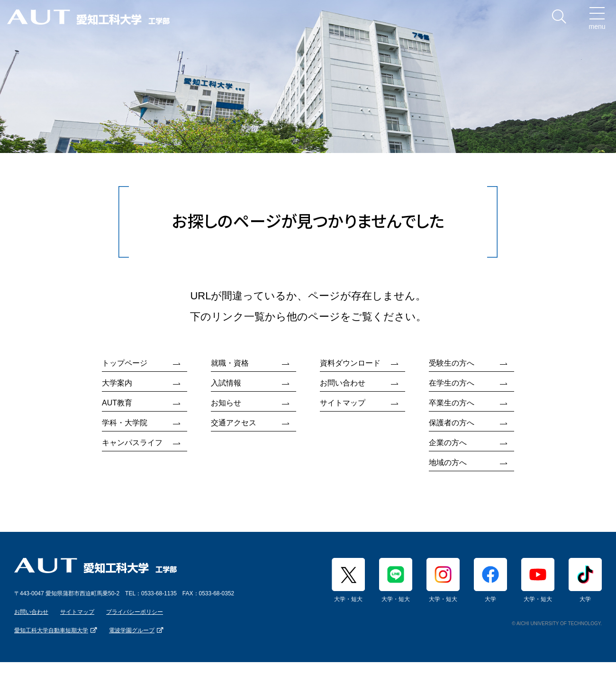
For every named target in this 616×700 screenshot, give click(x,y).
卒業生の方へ (452, 403)
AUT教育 (117, 403)
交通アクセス (234, 423)
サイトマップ (343, 403)
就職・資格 (230, 363)
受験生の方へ (452, 363)
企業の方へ (448, 443)
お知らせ (226, 403)
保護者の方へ (452, 423)
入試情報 (226, 383)
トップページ (125, 363)
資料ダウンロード (350, 363)
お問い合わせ (343, 383)
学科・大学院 (125, 423)
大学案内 (117, 383)
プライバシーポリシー (135, 612)
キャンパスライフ (132, 443)
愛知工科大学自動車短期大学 (51, 630)
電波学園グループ (132, 630)
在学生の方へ (452, 383)
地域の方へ (448, 462)
